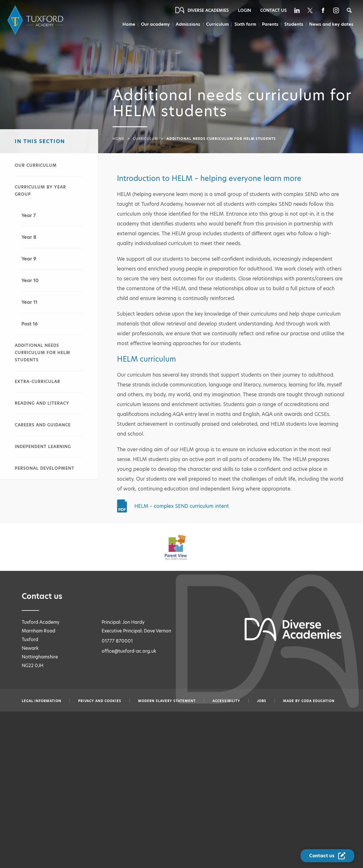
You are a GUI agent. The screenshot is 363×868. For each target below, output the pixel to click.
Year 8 (29, 237)
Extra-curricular (37, 382)
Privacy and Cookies (100, 701)
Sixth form (245, 24)
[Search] (349, 10)
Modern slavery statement (167, 701)
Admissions (187, 24)
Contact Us (273, 10)
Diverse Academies (208, 10)
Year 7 (29, 215)
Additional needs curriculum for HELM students (43, 353)
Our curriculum (36, 165)
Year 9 (29, 259)
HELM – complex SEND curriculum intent (182, 506)
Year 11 (29, 302)
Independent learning (43, 447)
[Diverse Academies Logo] (36, 20)
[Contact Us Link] (327, 856)
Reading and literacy (42, 403)
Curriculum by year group (40, 191)
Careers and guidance (43, 425)
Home (128, 24)
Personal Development (45, 468)
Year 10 (30, 281)
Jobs (262, 701)
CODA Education (318, 701)
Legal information (42, 701)
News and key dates (331, 24)
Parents (270, 24)
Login (244, 10)
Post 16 (30, 324)
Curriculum (217, 24)
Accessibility (226, 701)
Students (294, 24)
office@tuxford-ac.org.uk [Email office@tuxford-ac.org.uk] (129, 651)
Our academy (155, 24)
